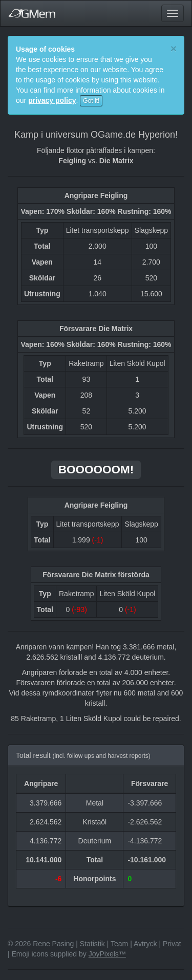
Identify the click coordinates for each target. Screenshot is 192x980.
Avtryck (145, 944)
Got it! (91, 101)
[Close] (174, 48)
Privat (172, 944)
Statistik (92, 944)
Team (119, 944)
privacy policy (52, 100)
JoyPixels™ (107, 954)
